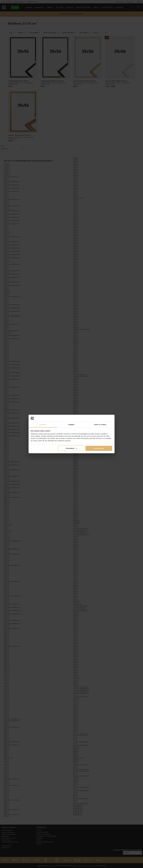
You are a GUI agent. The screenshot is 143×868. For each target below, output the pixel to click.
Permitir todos (99, 448)
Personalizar (71, 448)
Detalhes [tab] (71, 425)
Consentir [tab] (43, 425)
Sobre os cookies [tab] (100, 425)
